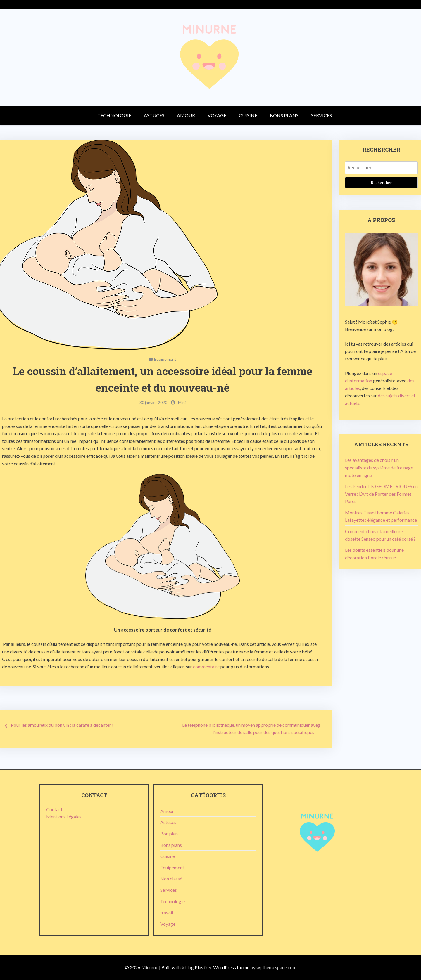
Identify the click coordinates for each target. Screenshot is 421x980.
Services (321, 115)
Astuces (154, 115)
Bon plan (169, 834)
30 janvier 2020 (153, 402)
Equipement (165, 359)
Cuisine (248, 115)
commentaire (206, 666)
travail (167, 912)
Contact (54, 809)
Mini (182, 402)
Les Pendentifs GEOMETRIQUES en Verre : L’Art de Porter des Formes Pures (381, 494)
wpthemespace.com (276, 967)
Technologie (114, 115)
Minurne (150, 967)
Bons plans (284, 115)
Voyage (217, 115)
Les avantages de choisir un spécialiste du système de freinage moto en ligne (379, 467)
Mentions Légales (64, 817)
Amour (186, 115)
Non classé (171, 878)
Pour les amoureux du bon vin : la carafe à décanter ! (62, 725)
